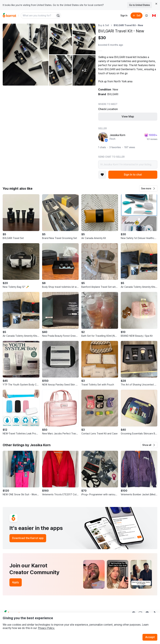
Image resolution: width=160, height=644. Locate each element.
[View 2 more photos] (84, 70)
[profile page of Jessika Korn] (103, 137)
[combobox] (38, 16)
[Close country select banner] (156, 4)
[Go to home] (9, 16)
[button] (148, 189)
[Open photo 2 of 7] (60, 39)
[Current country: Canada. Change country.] (154, 16)
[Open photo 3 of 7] (84, 39)
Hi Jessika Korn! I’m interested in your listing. (128, 165)
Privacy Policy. (46, 628)
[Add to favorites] (102, 175)
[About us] (147, 16)
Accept (150, 637)
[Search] (58, 16)
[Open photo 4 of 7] (60, 70)
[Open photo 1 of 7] (26, 55)
